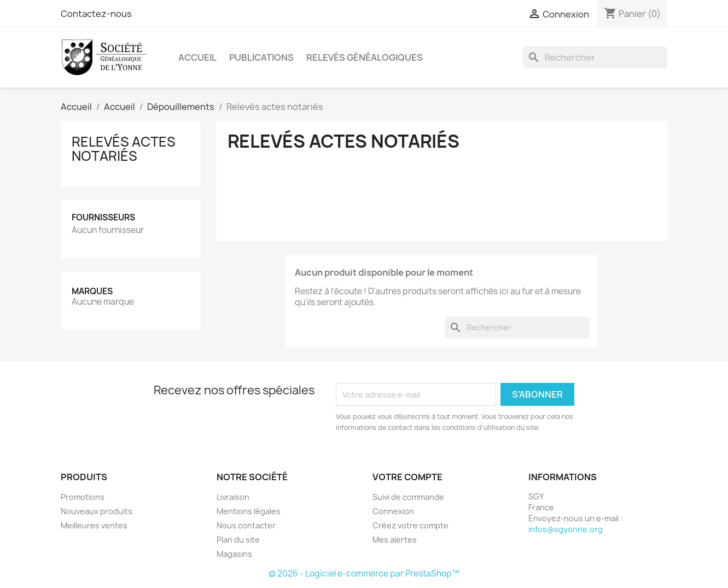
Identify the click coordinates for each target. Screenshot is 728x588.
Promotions (83, 497)
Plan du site (238, 540)
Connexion (393, 511)
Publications (261, 57)
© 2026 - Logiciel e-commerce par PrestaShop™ (364, 574)
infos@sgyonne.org (566, 529)
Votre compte (407, 477)
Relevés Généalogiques (365, 57)
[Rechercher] (595, 57)
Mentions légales (249, 511)
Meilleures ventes (94, 525)
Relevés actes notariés (124, 149)
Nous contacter (246, 525)
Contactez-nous (96, 14)
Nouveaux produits (97, 511)
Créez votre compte (410, 525)
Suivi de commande (408, 497)
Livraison (233, 497)
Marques (92, 291)
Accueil (197, 57)
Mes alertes (395, 540)
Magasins (234, 554)
